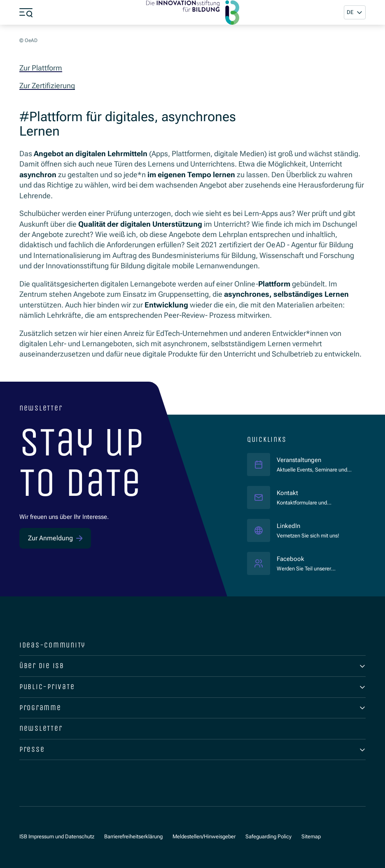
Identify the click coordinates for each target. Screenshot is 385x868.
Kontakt (287, 493)
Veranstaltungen (299, 460)
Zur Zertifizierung (47, 86)
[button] (355, 12)
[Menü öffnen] (26, 12)
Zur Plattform (41, 68)
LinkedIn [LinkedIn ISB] (308, 526)
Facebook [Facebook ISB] (315, 559)
